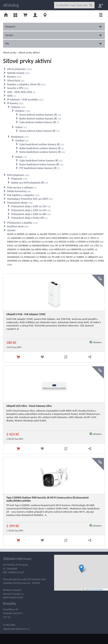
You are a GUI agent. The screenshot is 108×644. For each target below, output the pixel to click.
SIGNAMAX (15, 257)
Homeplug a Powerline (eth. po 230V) (30, 199)
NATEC (92, 249)
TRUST (71, 257)
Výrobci (53, 35)
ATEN (87, 234)
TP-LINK (58, 257)
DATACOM (14, 242)
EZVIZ (12, 245)
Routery (14, 77)
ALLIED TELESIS (51, 234)
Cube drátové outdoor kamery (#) (39, 122)
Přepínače (19, 179)
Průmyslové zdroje (20, 203)
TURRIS (82, 257)
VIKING (27, 261)
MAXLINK (27, 249)
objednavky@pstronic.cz (16, 629)
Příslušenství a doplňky (22, 223)
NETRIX (29, 253)
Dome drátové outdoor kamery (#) (40, 115)
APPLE (67, 234)
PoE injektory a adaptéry (23, 195)
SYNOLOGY (31, 257)
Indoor (21, 127)
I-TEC (98, 245)
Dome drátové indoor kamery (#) (40, 131)
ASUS (77, 234)
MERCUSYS (62, 249)
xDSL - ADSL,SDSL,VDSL (21, 92)
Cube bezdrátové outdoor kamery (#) (42, 144)
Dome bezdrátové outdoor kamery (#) (42, 152)
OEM (56, 253)
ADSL (12, 96)
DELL (27, 242)
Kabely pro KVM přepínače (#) (30, 183)
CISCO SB (81, 238)
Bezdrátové (20, 137)
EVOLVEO (96, 242)
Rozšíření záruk (18, 226)
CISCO (45, 238)
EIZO (74, 242)
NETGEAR (15, 253)
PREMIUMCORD (72, 253)
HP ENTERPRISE (73, 245)
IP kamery (15, 103)
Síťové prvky (10, 52)
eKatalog (11, 5)
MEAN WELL (44, 249)
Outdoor (23, 111)
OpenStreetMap (97, 589)
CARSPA (32, 238)
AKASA (34, 234)
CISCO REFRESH (62, 238)
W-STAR (50, 261)
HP (58, 245)
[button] (81, 569)
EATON (64, 242)
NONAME (43, 253)
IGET (89, 245)
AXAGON (18, 238)
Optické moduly (18, 73)
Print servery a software (22, 188)
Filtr (53, 43)
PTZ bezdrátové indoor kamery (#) (40, 168)
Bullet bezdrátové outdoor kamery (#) (42, 148)
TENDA (45, 257)
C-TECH (94, 238)
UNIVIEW (14, 261)
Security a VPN (18, 88)
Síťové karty (16, 81)
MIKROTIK (78, 249)
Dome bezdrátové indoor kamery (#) (41, 164)
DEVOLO (38, 242)
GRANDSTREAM (43, 245)
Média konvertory (19, 191)
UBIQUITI (95, 257)
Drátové (18, 107)
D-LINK (52, 242)
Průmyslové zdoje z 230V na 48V (31, 214)
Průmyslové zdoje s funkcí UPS (29, 218)
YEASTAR (90, 261)
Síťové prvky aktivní (29, 52)
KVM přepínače (18, 175)
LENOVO (13, 249)
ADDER (23, 234)
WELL (38, 261)
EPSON (83, 242)
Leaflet (86, 589)
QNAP (88, 253)
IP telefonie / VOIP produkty (25, 100)
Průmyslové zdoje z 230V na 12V (31, 206)
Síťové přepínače (20, 69)
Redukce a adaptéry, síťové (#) (26, 84)
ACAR (12, 234)
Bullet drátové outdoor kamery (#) (40, 119)
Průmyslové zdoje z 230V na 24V (31, 210)
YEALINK (77, 261)
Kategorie (53, 27)
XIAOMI (63, 261)
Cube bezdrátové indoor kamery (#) (41, 161)
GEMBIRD (25, 245)
